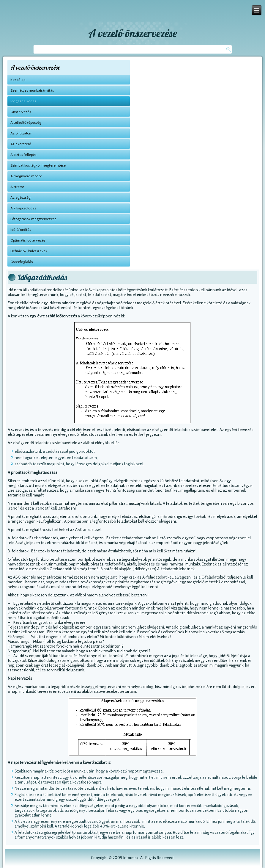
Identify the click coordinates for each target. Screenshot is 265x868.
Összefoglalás (22, 262)
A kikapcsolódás (23, 208)
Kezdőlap (18, 80)
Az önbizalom (21, 133)
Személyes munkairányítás (32, 90)
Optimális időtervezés (28, 240)
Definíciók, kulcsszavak (29, 251)
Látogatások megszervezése (33, 219)
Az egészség (20, 197)
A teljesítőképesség (26, 122)
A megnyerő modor (26, 176)
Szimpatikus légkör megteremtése (38, 165)
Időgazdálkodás (23, 101)
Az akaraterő (21, 144)
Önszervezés (21, 112)
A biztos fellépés (23, 155)
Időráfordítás (21, 229)
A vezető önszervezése (132, 33)
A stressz (17, 187)
